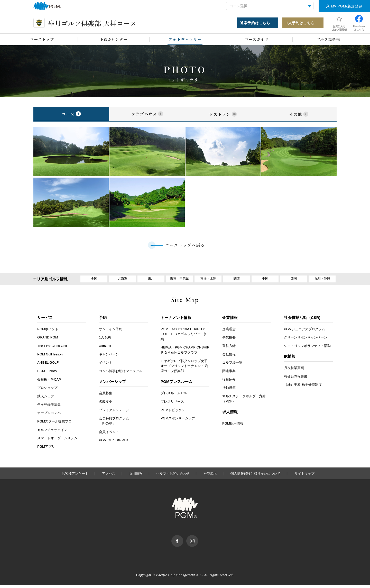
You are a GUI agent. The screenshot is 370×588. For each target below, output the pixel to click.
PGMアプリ (46, 450)
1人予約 (105, 340)
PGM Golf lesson (50, 357)
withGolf (105, 349)
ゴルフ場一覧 (232, 366)
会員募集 (106, 396)
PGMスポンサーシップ (178, 421)
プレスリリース (172, 405)
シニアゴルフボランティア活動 (307, 349)
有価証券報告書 (296, 379)
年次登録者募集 (49, 407)
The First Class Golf (52, 349)
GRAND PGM (48, 340)
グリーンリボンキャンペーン (306, 340)
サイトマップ (304, 477)
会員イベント (109, 435)
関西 (237, 281)
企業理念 (229, 332)
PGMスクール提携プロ (54, 424)
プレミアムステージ (114, 413)
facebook (183, 541)
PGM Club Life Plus (114, 443)
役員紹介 (229, 382)
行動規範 (229, 391)
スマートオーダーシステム (57, 441)
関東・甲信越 (180, 281)
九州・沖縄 (322, 281)
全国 (94, 281)
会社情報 (229, 357)
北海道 (122, 281)
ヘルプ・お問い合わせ (173, 477)
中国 (265, 281)
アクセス (109, 477)
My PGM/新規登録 (347, 6)
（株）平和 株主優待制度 (303, 388)
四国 (294, 281)
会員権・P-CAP (49, 382)
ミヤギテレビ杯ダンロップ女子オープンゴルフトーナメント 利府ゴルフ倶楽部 (184, 369)
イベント (106, 366)
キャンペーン (109, 357)
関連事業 (229, 374)
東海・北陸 (208, 281)
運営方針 (229, 349)
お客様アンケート (75, 477)
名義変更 (106, 405)
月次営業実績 (294, 371)
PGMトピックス (173, 413)
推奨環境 (210, 477)
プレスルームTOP (174, 396)
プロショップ (47, 391)
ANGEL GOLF (48, 366)
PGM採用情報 (233, 426)
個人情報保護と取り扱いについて (256, 477)
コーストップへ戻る (185, 246)
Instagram (198, 541)
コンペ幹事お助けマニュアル (121, 374)
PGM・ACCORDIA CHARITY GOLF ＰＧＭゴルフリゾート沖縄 (184, 337)
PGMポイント (48, 332)
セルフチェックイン (52, 433)
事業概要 (229, 340)
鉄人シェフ (46, 399)
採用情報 (136, 477)
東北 (151, 281)
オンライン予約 (111, 332)
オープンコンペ (49, 416)
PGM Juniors (47, 374)
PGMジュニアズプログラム (304, 332)
